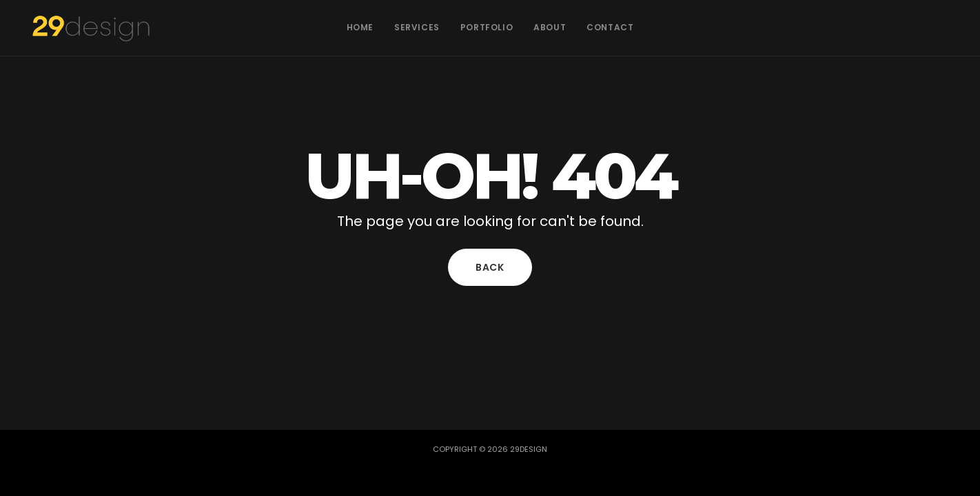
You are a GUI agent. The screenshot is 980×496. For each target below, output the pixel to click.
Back (490, 267)
